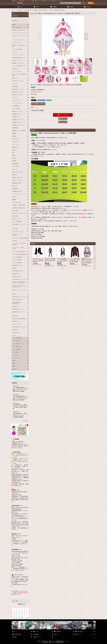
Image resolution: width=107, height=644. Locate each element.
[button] (40, 36)
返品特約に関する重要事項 (37, 110)
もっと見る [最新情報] (25, 421)
